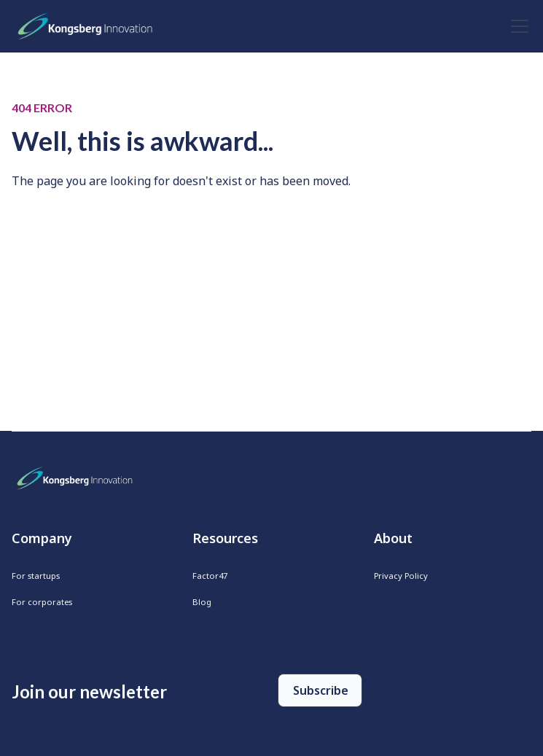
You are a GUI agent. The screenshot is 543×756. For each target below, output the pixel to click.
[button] (517, 26)
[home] (89, 26)
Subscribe (321, 690)
